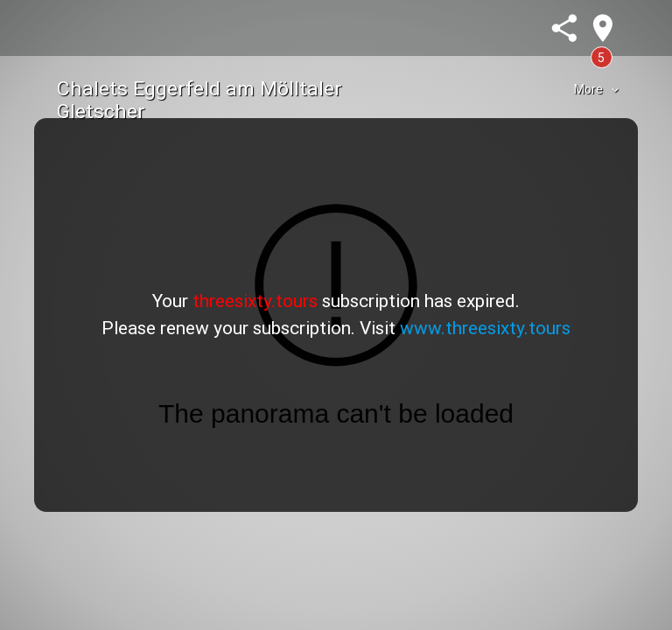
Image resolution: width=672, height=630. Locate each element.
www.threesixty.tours (485, 328)
